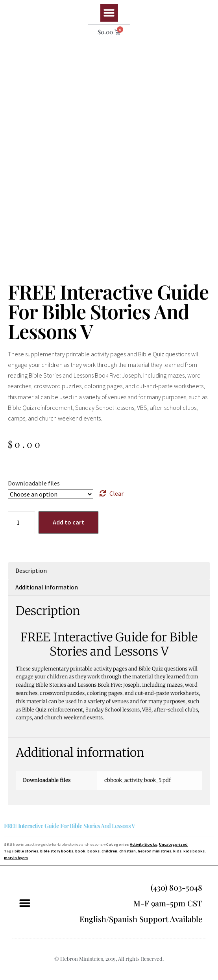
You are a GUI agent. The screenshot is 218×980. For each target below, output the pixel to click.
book (80, 851)
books (93, 851)
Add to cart (68, 522)
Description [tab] (31, 571)
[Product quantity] (21, 522)
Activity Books (143, 844)
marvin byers (16, 858)
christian (127, 851)
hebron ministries (154, 851)
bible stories (26, 851)
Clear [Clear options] (116, 493)
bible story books (57, 851)
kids (177, 851)
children (109, 851)
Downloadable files (34, 483)
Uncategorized (173, 844)
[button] (109, 13)
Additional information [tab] (47, 587)
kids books (194, 851)
